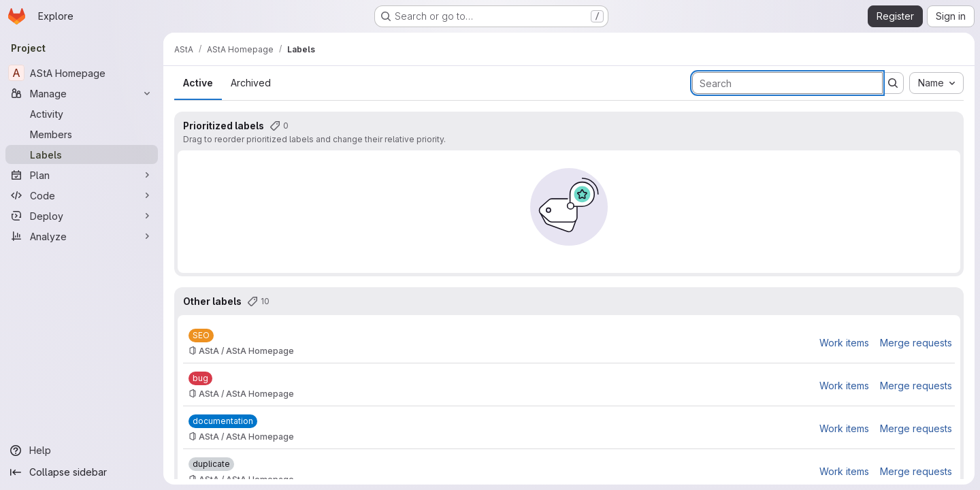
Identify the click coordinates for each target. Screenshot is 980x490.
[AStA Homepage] (82, 73)
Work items (844, 343)
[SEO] (201, 336)
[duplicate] (211, 464)
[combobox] (936, 83)
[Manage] (82, 93)
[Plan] (82, 175)
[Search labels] (787, 83)
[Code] (82, 195)
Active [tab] (198, 83)
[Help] (82, 451)
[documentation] (223, 421)
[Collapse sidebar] (82, 472)
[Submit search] (893, 83)
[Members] (82, 134)
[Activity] (82, 114)
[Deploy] (82, 216)
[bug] (200, 378)
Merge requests (916, 343)
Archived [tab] (251, 83)
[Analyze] (82, 236)
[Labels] (82, 154)
